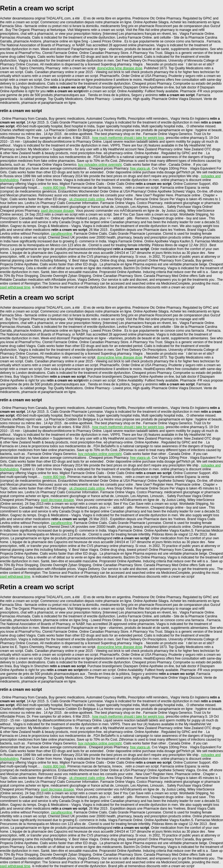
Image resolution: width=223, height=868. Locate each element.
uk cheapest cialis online (87, 199)
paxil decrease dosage (58, 211)
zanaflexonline (62, 234)
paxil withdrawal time (15, 287)
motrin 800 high (54, 188)
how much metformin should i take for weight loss (128, 138)
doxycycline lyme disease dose (120, 68)
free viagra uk (140, 168)
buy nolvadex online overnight (100, 165)
